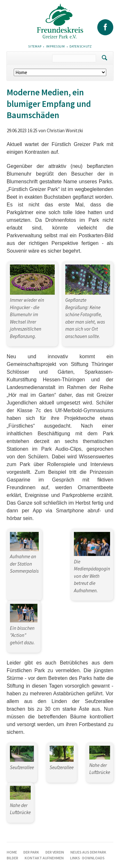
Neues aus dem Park (88, 852)
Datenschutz (81, 46)
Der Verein (55, 852)
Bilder (12, 858)
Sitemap (35, 46)
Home (12, 852)
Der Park (31, 852)
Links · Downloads (87, 858)
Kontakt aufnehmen (44, 858)
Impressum (56, 46)
